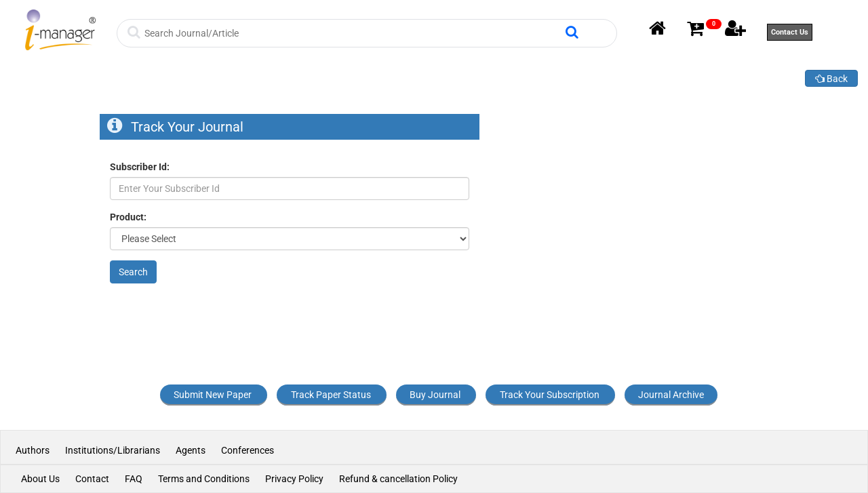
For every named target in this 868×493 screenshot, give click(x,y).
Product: (128, 217)
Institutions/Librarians (113, 450)
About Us (40, 479)
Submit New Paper (213, 395)
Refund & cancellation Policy (398, 479)
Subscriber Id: (140, 167)
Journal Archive (671, 395)
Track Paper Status (331, 395)
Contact (92, 479)
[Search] (353, 33)
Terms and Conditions (204, 479)
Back (831, 79)
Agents (191, 450)
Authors (34, 450)
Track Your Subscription (550, 395)
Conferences (248, 450)
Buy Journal (435, 395)
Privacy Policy (294, 479)
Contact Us (790, 32)
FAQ (134, 479)
